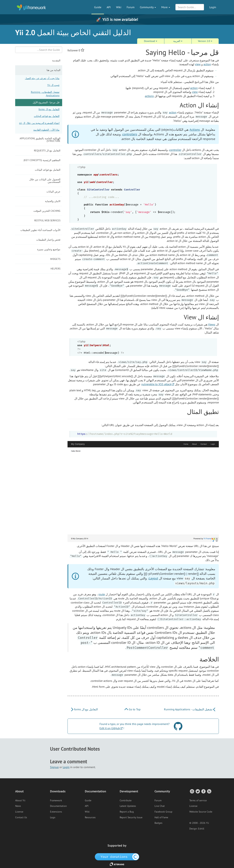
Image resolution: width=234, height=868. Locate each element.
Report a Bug (127, 812)
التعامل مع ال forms (49, 109)
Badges (158, 823)
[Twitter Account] (197, 791)
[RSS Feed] (209, 791)
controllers (130, 134)
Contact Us (21, 817)
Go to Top (133, 709)
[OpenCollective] (117, 856)
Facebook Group (163, 812)
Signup (54, 767)
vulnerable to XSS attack (156, 384)
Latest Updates (128, 806)
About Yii (20, 800)
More (166, 7)
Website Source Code (201, 812)
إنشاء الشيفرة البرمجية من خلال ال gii (39, 123)
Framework (56, 800)
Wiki (119, 7)
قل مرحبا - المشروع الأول (46, 102)
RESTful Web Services (47, 220)
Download (151, 41)
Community (148, 7)
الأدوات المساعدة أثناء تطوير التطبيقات (40, 230)
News (18, 806)
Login (213, 7)
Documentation (58, 806)
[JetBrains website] (117, 864)
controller (175, 150)
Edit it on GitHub (110, 728)
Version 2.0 (205, 41)
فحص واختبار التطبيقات (48, 240)
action (207, 64)
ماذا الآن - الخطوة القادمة (46, 130)
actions (149, 96)
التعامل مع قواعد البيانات (47, 116)
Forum (131, 7)
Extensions (56, 812)
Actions (195, 130)
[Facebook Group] (203, 791)
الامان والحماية (53, 201)
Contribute (126, 800)
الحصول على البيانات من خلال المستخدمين (45, 181)
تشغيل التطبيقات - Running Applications (45, 94)
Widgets (55, 259)
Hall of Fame (161, 817)
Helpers (55, 269)
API (109, 7)
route (102, 594)
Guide (98, 7)
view (198, 64)
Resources (90, 817)
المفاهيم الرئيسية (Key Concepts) (42, 160)
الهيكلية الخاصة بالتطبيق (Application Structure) (40, 140)
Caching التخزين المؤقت (47, 211)
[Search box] (39, 50)
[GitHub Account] (192, 791)
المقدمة (56, 60)
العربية (178, 41)
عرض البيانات (53, 192)
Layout (153, 578)
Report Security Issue (131, 817)
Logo (53, 817)
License (19, 812)
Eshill (201, 829)
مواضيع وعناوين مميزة (49, 249)
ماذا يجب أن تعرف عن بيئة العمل (42, 78)
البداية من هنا (53, 70)
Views (212, 324)
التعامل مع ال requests (47, 151)
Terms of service (198, 800)
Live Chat (160, 806)
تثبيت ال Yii (53, 85)
